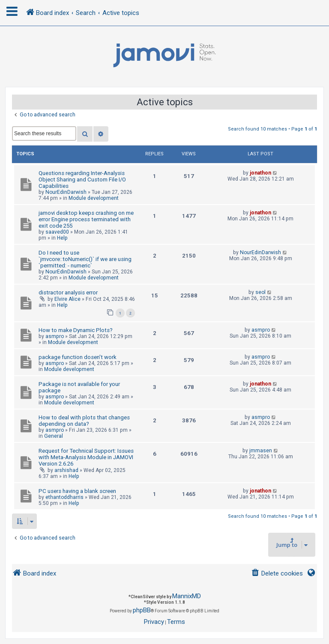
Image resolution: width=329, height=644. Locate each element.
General (54, 436)
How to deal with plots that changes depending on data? (84, 421)
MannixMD (187, 596)
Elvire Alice (67, 299)
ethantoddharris (64, 497)
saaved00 (57, 232)
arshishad (66, 470)
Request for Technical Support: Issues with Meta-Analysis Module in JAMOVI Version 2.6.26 (86, 457)
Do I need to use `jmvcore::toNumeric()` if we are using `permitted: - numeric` (85, 259)
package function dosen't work (78, 357)
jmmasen (261, 451)
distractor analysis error (68, 292)
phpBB (142, 610)
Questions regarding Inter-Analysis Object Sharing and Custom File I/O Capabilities (82, 180)
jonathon (260, 173)
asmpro (55, 336)
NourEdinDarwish (66, 192)
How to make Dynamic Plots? (76, 330)
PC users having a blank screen (77, 491)
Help (62, 238)
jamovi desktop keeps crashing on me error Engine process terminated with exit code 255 (86, 219)
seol (260, 292)
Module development (94, 198)
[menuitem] (277, 574)
